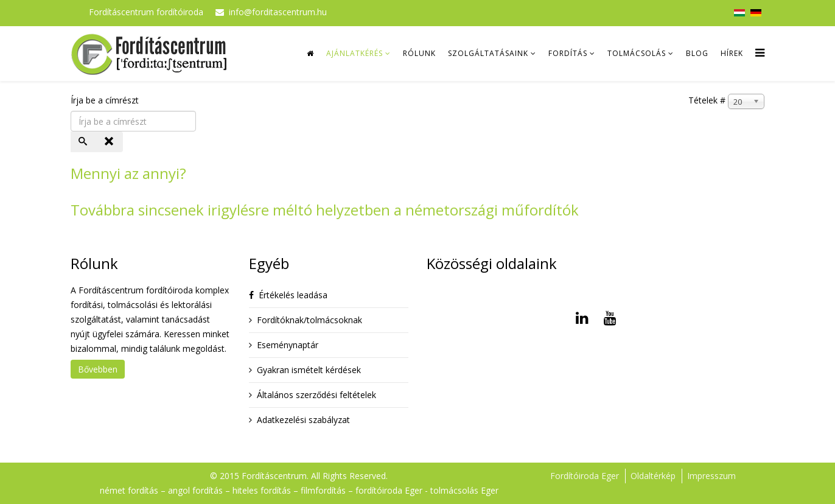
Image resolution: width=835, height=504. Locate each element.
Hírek (732, 53)
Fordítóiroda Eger (585, 476)
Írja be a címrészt (106, 100)
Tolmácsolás (637, 53)
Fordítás (568, 53)
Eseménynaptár (288, 345)
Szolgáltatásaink (488, 53)
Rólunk (419, 53)
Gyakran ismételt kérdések (309, 370)
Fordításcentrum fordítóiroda (146, 12)
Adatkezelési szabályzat (303, 420)
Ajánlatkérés (355, 53)
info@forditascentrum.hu (278, 12)
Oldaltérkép (653, 476)
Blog (697, 53)
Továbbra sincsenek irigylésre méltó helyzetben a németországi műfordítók (325, 210)
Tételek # (707, 100)
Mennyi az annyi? (128, 173)
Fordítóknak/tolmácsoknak (309, 320)
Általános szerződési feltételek (316, 395)
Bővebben (98, 369)
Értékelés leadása (293, 295)
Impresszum (711, 476)
